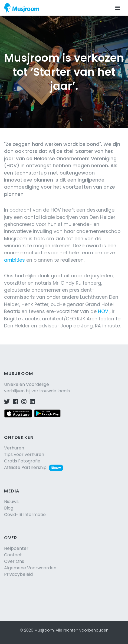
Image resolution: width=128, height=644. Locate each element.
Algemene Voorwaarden (30, 568)
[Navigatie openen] (118, 8)
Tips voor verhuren (24, 454)
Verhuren (14, 448)
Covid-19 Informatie (25, 515)
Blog (9, 508)
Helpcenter (16, 548)
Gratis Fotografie (22, 461)
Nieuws (11, 502)
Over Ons (14, 561)
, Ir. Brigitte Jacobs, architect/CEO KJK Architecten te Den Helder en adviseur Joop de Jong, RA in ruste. (62, 319)
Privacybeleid (18, 574)
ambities (14, 260)
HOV (103, 311)
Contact (13, 555)
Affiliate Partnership (34, 467)
